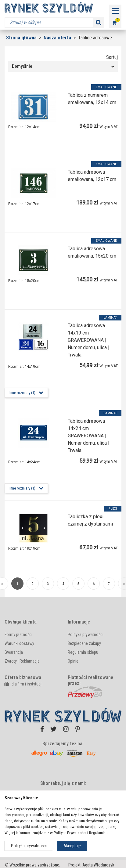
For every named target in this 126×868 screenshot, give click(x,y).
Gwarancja (14, 652)
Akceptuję (72, 846)
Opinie (73, 661)
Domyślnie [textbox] (22, 66)
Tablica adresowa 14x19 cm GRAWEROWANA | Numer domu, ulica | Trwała (89, 340)
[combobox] (63, 66)
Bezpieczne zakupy (84, 643)
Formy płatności (18, 635)
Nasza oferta (58, 38)
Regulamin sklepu (83, 652)
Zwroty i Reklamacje (22, 661)
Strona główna (21, 38)
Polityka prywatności (29, 846)
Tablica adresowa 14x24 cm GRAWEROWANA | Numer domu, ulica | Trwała (89, 436)
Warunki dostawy (19, 643)
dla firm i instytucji (23, 684)
